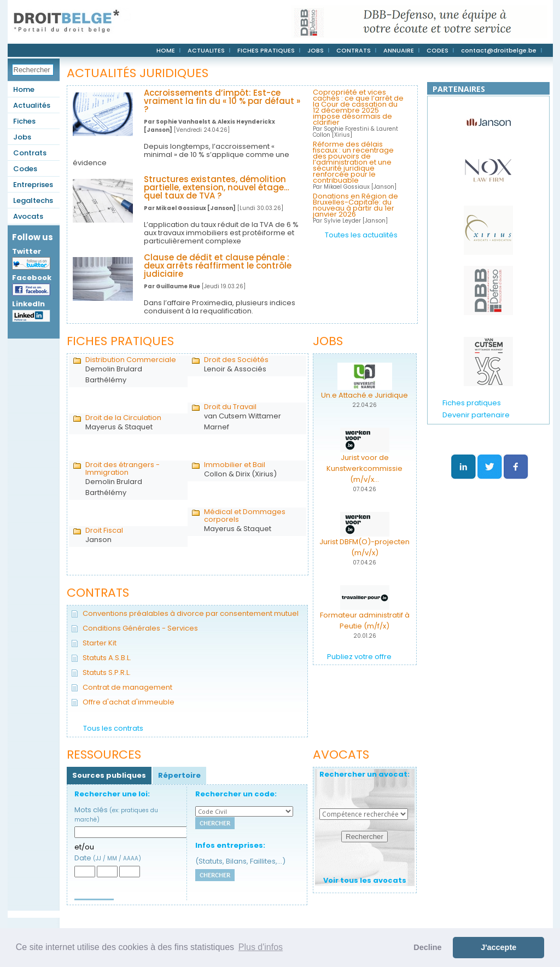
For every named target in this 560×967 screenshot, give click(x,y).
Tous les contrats (113, 728)
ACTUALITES (206, 50)
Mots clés (116, 814)
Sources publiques (109, 775)
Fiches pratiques (472, 403)
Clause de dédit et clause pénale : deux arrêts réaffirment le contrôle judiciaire (218, 266)
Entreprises (33, 185)
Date (108, 858)
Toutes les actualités (361, 235)
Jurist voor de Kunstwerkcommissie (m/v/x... (364, 468)
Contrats (30, 153)
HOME (166, 50)
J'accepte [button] (498, 947)
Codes (25, 169)
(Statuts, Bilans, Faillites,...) (240, 861)
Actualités (32, 105)
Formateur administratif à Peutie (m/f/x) (365, 621)
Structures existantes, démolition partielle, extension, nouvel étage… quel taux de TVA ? (217, 187)
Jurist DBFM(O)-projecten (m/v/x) (364, 547)
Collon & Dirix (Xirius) (252, 470)
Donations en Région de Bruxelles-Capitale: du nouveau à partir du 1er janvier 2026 (355, 208)
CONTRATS (354, 50)
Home (24, 89)
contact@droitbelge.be (499, 50)
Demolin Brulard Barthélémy (134, 370)
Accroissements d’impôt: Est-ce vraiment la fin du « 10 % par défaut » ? (222, 101)
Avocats (28, 216)
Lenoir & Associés (252, 365)
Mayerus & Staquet (134, 423)
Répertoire (179, 775)
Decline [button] (427, 947)
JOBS (316, 50)
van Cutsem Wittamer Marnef (252, 417)
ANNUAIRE (399, 50)
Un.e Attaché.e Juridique (364, 395)
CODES (437, 50)
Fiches (24, 121)
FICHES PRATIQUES (266, 50)
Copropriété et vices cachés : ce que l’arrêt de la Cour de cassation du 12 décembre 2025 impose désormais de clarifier (358, 113)
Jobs (22, 137)
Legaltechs (33, 200)
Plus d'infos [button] (261, 947)
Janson (134, 535)
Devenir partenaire (476, 415)
